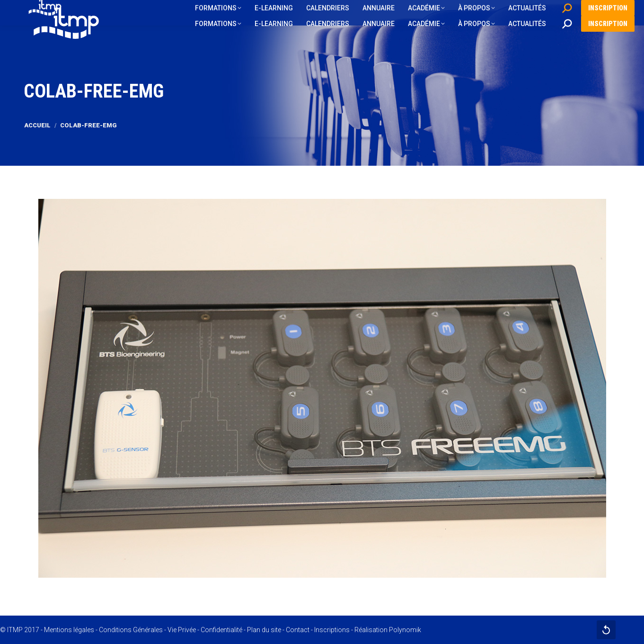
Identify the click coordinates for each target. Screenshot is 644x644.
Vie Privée (182, 630)
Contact (298, 630)
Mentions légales (69, 630)
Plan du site (264, 630)
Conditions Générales (131, 630)
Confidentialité (221, 630)
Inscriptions (332, 630)
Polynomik (405, 630)
